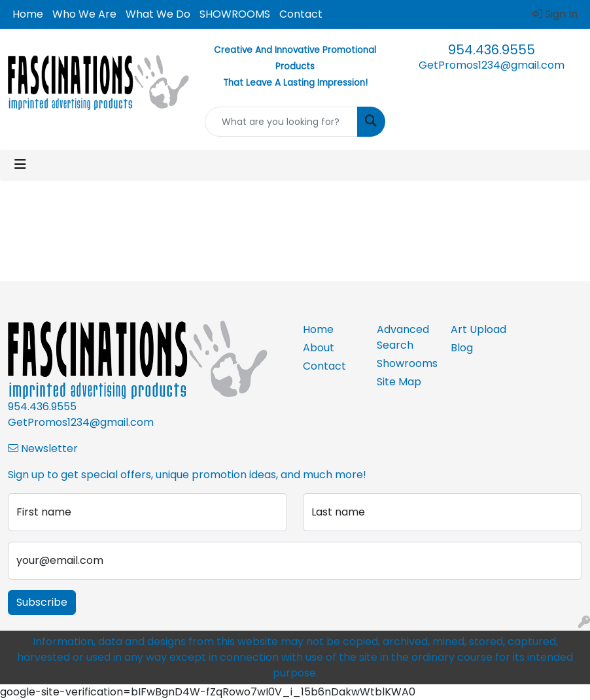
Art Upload (478, 329)
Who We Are (84, 14)
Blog (462, 348)
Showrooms (406, 363)
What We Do (158, 14)
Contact (301, 14)
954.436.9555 (492, 50)
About (319, 348)
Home (28, 14)
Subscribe (42, 602)
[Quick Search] (282, 122)
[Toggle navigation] (20, 164)
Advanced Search (403, 337)
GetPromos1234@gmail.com (492, 65)
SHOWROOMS (235, 14)
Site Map (399, 382)
